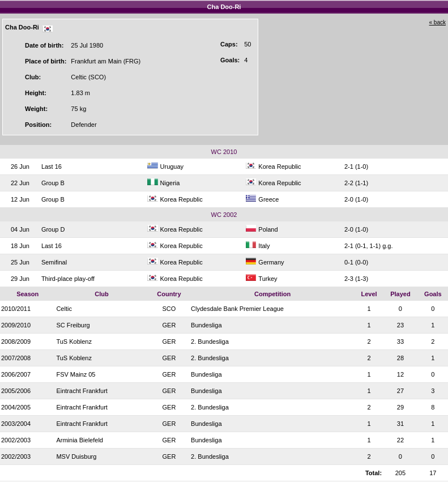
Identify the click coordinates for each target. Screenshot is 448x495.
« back (438, 22)
